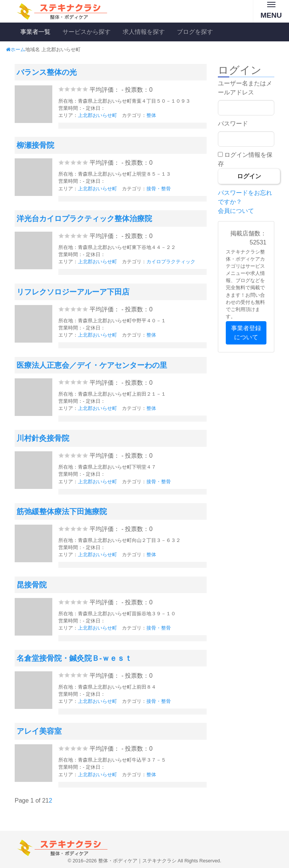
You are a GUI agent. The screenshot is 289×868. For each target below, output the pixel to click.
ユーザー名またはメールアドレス (245, 88)
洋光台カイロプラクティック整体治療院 (84, 219)
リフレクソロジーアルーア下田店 (73, 292)
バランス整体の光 (47, 72)
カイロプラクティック (171, 262)
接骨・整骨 (159, 189)
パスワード (233, 124)
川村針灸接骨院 (43, 438)
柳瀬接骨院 (35, 145)
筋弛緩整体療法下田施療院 (62, 511)
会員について (236, 211)
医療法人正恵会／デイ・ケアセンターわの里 (92, 365)
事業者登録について (246, 333)
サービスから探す (87, 32)
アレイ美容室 (39, 731)
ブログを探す (195, 32)
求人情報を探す (144, 32)
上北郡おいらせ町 (97, 115)
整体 (151, 115)
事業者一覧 (35, 32)
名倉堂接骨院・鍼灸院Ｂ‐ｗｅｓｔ (74, 658)
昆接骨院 (32, 585)
